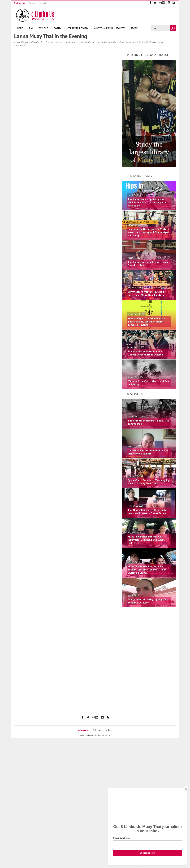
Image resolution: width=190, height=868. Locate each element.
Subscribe (20, 3)
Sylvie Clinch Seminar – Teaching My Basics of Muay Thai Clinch (149, 482)
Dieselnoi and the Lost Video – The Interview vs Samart (148, 452)
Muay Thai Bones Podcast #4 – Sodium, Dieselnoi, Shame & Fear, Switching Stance (147, 570)
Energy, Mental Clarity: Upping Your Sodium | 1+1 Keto (148, 601)
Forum (58, 28)
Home (20, 28)
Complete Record (78, 28)
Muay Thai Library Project (109, 28)
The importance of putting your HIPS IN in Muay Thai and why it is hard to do (147, 202)
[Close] (186, 789)
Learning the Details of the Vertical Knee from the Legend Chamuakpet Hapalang (149, 232)
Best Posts (135, 394)
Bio (31, 28)
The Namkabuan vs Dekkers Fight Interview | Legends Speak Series (147, 512)
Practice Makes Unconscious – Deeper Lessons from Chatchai (146, 353)
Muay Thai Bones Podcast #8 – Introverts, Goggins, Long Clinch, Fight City (146, 540)
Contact (42, 3)
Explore (43, 28)
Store (134, 28)
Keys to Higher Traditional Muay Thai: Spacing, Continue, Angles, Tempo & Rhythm (146, 322)
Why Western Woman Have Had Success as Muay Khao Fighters (146, 293)
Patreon (32, 3)
